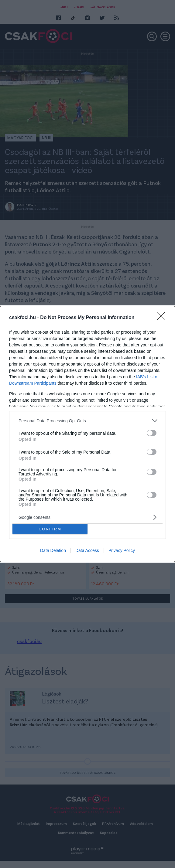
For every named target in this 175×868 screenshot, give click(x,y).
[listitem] (87, 421)
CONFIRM (50, 529)
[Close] (163, 318)
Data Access (87, 550)
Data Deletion (53, 550)
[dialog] (87, 434)
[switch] (152, 433)
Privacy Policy (122, 550)
